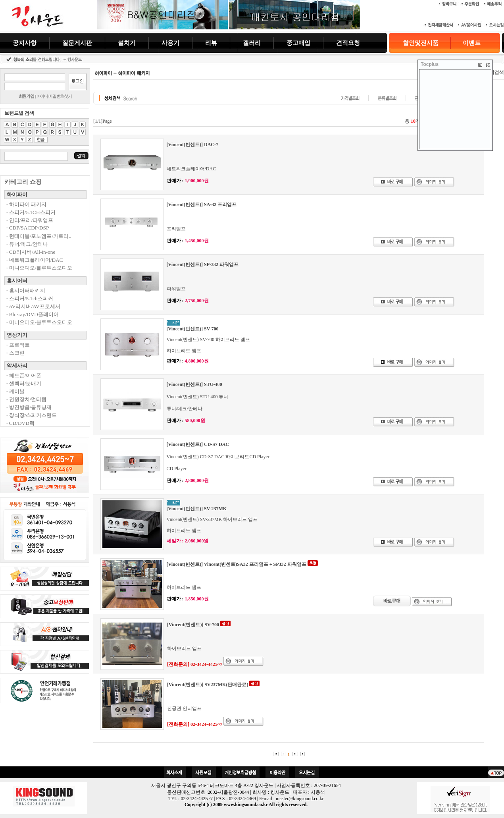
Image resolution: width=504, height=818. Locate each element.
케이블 (15, 391)
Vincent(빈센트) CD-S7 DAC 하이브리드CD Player (218, 457)
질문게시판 (77, 43)
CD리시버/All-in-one (31, 252)
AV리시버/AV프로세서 (33, 306)
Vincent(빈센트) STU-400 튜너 (198, 397)
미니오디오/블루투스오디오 (39, 268)
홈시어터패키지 (26, 290)
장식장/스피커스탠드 (32, 415)
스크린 (15, 353)
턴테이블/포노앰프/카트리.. (39, 236)
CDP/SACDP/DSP (28, 228)
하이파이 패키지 (26, 204)
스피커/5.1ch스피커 (30, 298)
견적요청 (348, 43)
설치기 (127, 43)
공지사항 (25, 43)
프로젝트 (18, 345)
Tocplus (430, 64)
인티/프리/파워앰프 (30, 220)
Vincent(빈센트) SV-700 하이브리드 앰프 (209, 340)
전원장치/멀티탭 (26, 399)
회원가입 (26, 96)
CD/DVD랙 (20, 423)
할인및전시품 (421, 43)
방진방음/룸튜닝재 (29, 407)
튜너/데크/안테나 (27, 244)
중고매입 (298, 43)
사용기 (170, 43)
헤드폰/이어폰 (24, 375)
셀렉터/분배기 (24, 383)
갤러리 (252, 43)
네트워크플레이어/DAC (35, 260)
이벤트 (472, 43)
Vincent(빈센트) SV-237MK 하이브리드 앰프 (212, 519)
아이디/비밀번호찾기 (54, 96)
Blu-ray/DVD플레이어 (33, 314)
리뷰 (211, 43)
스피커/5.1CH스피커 (31, 212)
